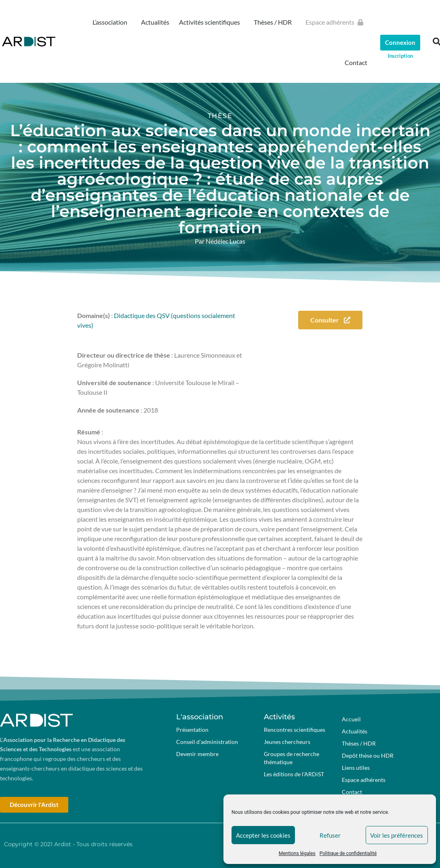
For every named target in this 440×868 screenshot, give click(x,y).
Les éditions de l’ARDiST (294, 774)
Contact (356, 62)
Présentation (192, 730)
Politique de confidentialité (348, 853)
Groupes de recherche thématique (292, 758)
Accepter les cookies (263, 835)
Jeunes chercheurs (287, 742)
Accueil (351, 719)
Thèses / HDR (275, 22)
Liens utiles (356, 768)
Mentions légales (297, 853)
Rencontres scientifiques (295, 730)
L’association (112, 22)
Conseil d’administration (207, 742)
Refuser (330, 835)
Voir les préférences (397, 835)
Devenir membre (197, 754)
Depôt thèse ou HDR (368, 755)
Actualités (155, 22)
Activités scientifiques (212, 22)
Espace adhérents (336, 22)
